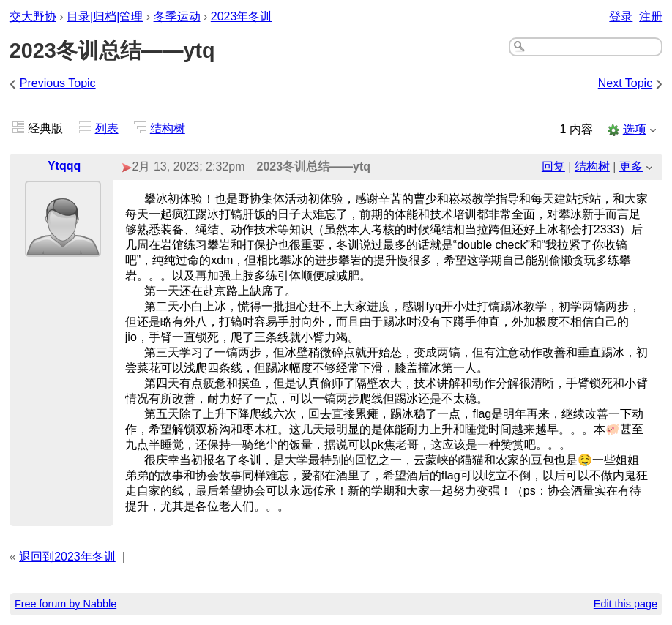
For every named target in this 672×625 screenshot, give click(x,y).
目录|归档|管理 (105, 16)
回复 (553, 166)
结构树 (168, 128)
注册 (651, 16)
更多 (631, 166)
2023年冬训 (242, 16)
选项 (635, 129)
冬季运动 (177, 16)
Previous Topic (58, 83)
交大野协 (33, 16)
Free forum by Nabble (66, 604)
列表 (107, 128)
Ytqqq (64, 166)
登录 (621, 16)
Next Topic (625, 83)
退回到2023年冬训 (67, 557)
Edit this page (626, 604)
